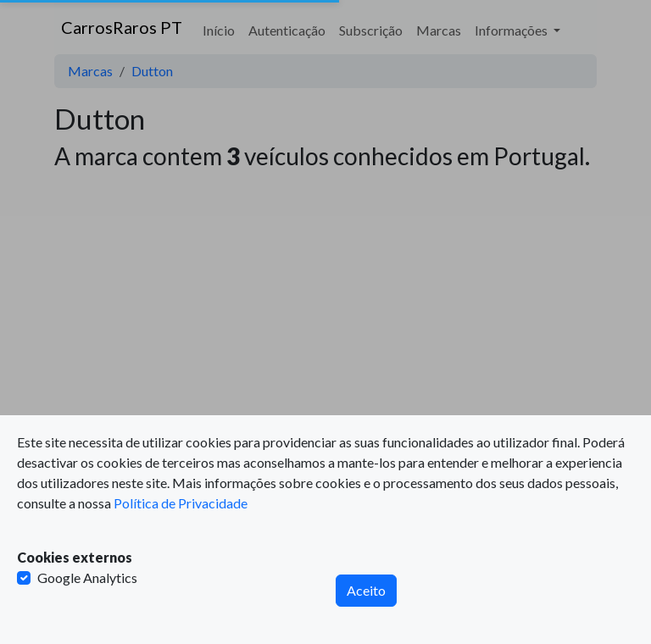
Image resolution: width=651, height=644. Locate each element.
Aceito (366, 590)
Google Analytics (87, 577)
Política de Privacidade (181, 503)
